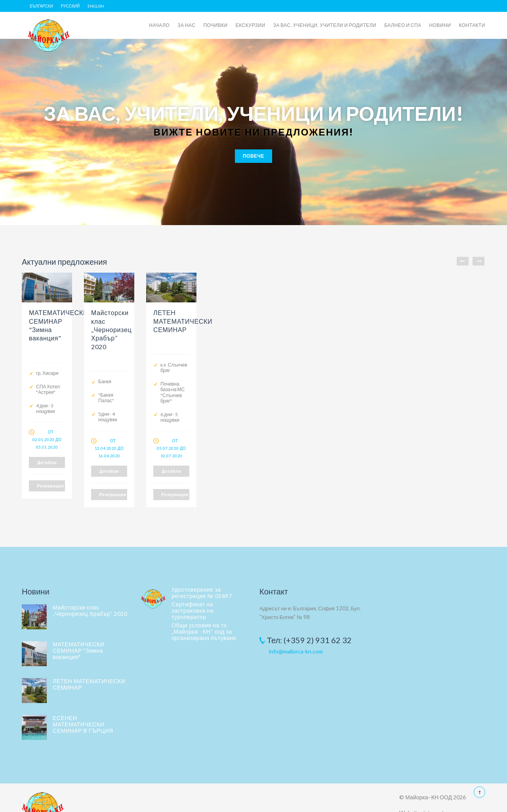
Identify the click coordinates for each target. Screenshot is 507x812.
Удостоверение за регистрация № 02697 (202, 574)
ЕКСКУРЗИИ (251, 25)
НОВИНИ (440, 25)
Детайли (75, 453)
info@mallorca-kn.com (296, 633)
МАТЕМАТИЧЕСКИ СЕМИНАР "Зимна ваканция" (78, 632)
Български (41, 6)
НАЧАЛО (159, 25)
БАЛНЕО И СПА (403, 25)
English (96, 6)
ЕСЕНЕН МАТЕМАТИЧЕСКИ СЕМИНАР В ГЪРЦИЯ (83, 706)
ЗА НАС (186, 25)
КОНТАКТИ (472, 25)
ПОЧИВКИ (215, 25)
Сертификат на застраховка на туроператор (193, 592)
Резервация (75, 476)
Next (478, 261)
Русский (70, 6)
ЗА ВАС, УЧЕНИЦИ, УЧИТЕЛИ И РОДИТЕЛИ (325, 25)
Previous (463, 261)
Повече (253, 156)
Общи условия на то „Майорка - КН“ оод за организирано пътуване (204, 613)
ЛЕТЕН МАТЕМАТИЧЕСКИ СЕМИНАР (89, 666)
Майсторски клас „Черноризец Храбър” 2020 (90, 592)
